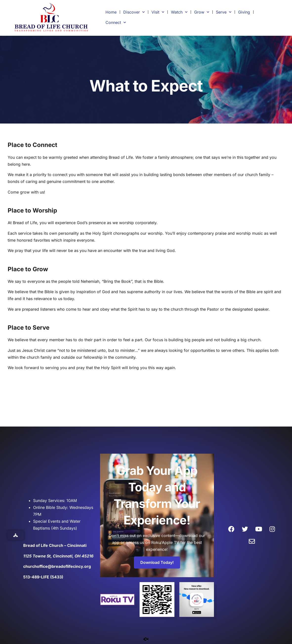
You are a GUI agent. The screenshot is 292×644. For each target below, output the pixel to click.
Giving (244, 12)
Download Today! (157, 562)
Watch (179, 12)
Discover (134, 12)
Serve (224, 12)
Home (111, 12)
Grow (202, 12)
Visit (158, 12)
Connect (116, 22)
